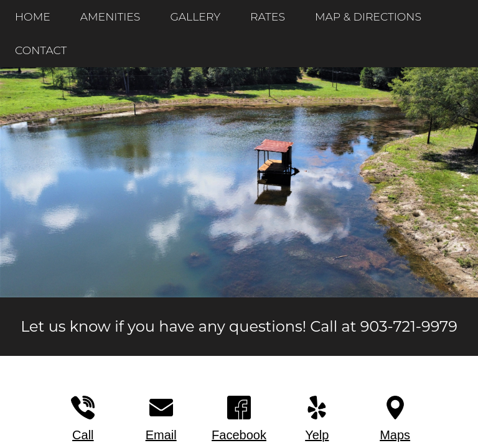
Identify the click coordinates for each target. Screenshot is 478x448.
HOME (33, 16)
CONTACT (41, 50)
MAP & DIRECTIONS (368, 16)
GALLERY (195, 16)
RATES (268, 16)
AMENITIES (110, 16)
